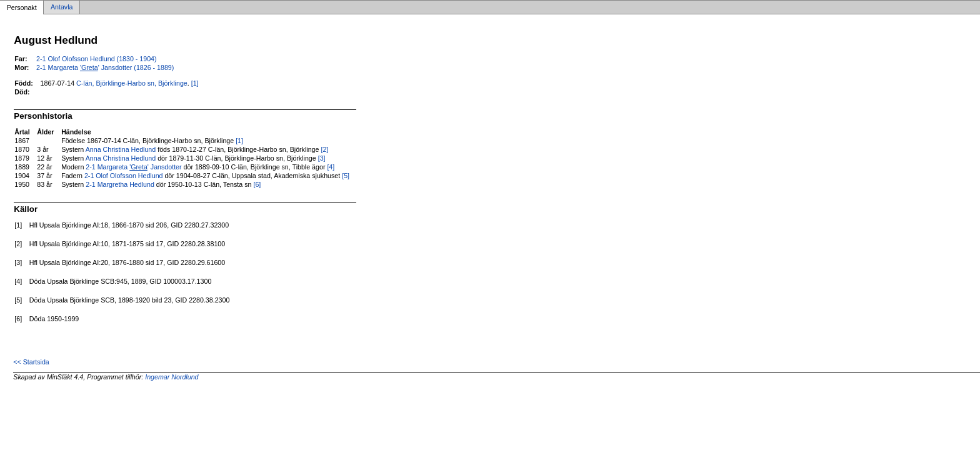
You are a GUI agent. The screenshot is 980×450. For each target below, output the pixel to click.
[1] (195, 83)
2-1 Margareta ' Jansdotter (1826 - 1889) (105, 67)
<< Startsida (31, 362)
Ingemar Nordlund (172, 377)
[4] (331, 167)
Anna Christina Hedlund (121, 149)
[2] (324, 149)
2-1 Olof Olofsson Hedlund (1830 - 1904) (97, 59)
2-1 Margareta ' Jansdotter (133, 167)
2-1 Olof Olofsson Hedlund (124, 176)
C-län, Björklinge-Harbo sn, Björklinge (132, 83)
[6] (257, 184)
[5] (346, 176)
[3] (322, 158)
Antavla (62, 7)
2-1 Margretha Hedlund (120, 184)
